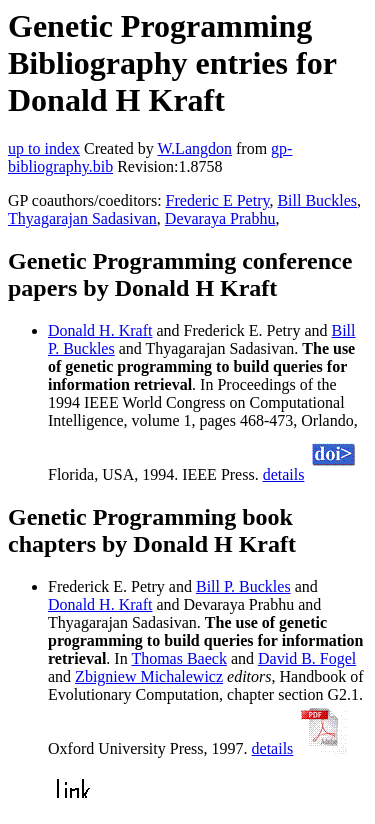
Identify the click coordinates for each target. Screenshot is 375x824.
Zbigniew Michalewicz (149, 676)
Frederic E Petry (218, 200)
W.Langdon (194, 148)
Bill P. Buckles (243, 586)
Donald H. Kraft (100, 330)
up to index (44, 148)
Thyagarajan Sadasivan (82, 218)
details (284, 474)
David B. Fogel (307, 658)
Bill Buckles (317, 200)
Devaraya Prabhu (220, 218)
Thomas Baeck (179, 658)
